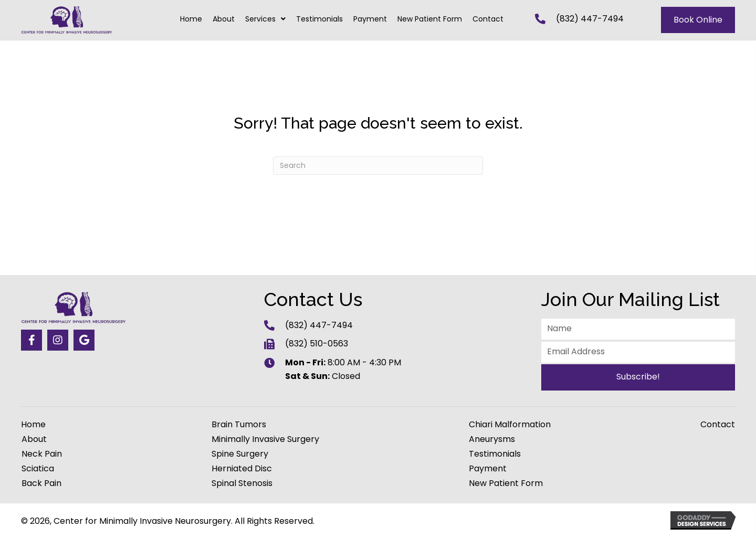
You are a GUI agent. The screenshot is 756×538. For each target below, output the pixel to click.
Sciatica (38, 469)
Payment (488, 469)
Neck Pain (42, 454)
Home (33, 425)
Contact (718, 425)
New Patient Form (506, 483)
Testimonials (495, 454)
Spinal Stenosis (242, 483)
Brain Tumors (239, 425)
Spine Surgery (240, 454)
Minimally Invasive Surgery (265, 439)
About (34, 439)
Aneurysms (492, 439)
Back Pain (41, 483)
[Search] (378, 166)
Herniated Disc (242, 469)
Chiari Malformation (510, 425)
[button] (31, 340)
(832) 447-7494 (590, 19)
